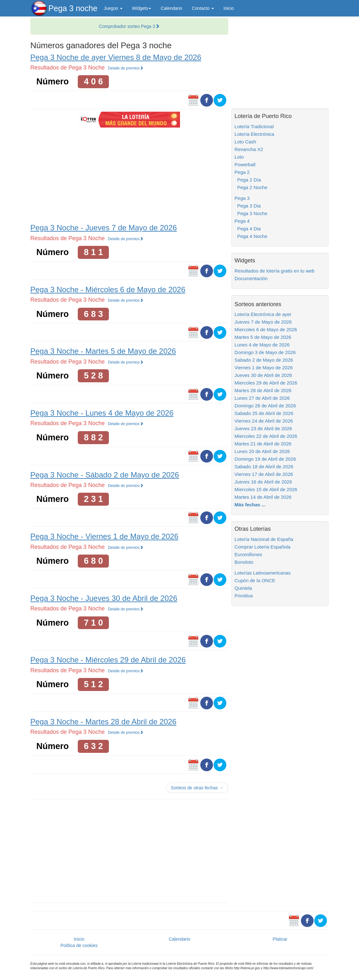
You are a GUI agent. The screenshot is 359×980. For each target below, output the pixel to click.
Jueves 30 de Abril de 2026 (263, 375)
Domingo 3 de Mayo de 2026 (265, 352)
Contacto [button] (203, 8)
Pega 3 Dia (248, 206)
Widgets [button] (142, 8)
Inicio (229, 8)
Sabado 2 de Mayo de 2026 (264, 360)
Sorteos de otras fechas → (197, 788)
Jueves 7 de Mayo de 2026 (263, 322)
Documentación (251, 278)
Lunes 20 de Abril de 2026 (262, 451)
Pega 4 (242, 221)
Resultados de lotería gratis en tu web (275, 271)
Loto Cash (245, 142)
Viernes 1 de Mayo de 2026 (264, 368)
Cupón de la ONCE (255, 580)
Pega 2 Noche (251, 187)
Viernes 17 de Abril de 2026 (264, 474)
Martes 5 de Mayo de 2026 (263, 337)
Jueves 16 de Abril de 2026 (263, 482)
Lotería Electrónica (254, 134)
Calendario (171, 8)
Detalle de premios (126, 68)
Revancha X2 (249, 149)
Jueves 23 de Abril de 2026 (263, 428)
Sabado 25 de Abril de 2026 (264, 413)
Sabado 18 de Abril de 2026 (264, 467)
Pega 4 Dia (248, 229)
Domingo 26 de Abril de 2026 (265, 406)
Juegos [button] (113, 8)
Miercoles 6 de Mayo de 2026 (266, 329)
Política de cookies (79, 945)
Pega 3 (242, 198)
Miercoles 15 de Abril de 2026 (266, 489)
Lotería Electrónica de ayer (263, 314)
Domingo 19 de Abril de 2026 (265, 459)
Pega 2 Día (248, 180)
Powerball (245, 164)
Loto (239, 157)
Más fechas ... (250, 505)
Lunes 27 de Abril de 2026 (262, 398)
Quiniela (243, 588)
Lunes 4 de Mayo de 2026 (262, 345)
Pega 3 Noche (251, 213)
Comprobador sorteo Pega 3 (129, 26)
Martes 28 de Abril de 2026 (263, 390)
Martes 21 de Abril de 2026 (263, 444)
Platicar (280, 939)
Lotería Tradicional (254, 126)
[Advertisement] (129, 174)
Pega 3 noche (73, 8)
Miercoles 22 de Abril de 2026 (266, 436)
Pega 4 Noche (251, 236)
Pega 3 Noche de (116, 57)
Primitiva (244, 596)
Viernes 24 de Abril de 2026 (264, 421)
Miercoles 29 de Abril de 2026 (266, 383)
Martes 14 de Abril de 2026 (263, 497)
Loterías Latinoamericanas (263, 573)
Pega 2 (242, 172)
